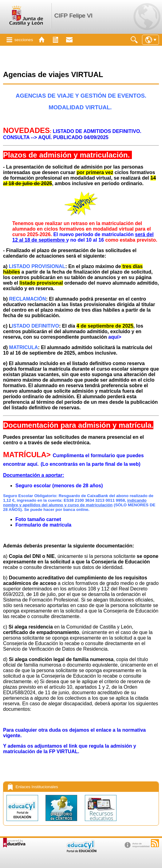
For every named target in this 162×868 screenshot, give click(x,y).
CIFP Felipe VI (73, 16)
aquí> (115, 337)
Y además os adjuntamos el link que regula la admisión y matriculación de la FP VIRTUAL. (70, 749)
